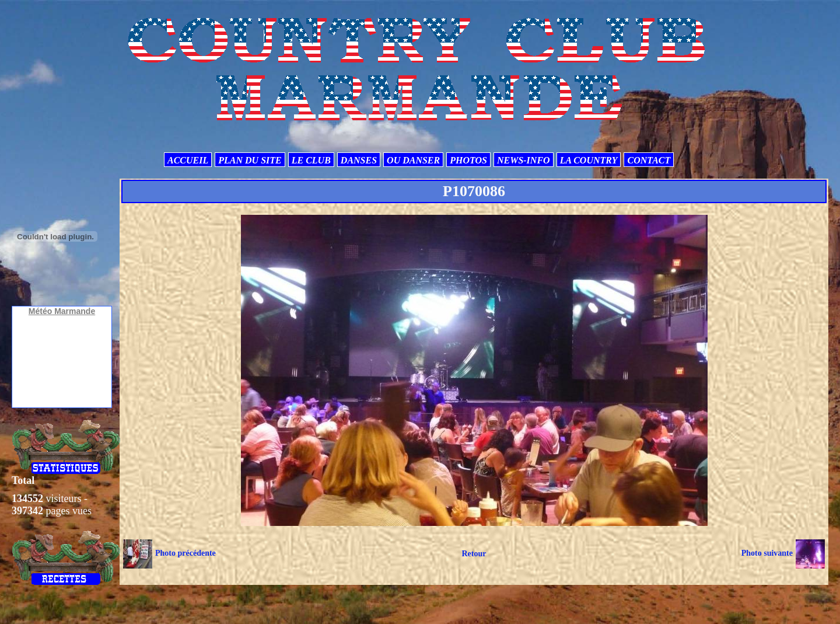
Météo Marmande (62, 311)
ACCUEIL (188, 160)
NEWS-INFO (524, 160)
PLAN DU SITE (250, 160)
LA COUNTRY (589, 160)
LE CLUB (311, 160)
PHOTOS (468, 160)
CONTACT (649, 160)
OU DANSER (413, 160)
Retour (474, 554)
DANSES (359, 160)
